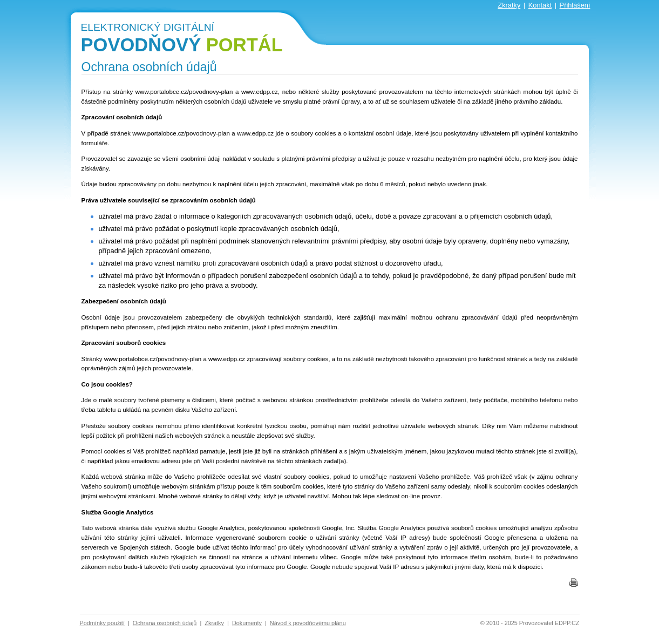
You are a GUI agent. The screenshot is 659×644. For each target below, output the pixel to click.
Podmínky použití (102, 623)
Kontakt (540, 5)
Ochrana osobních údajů (165, 623)
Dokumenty (247, 623)
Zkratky (509, 5)
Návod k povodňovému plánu (308, 623)
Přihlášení (575, 5)
